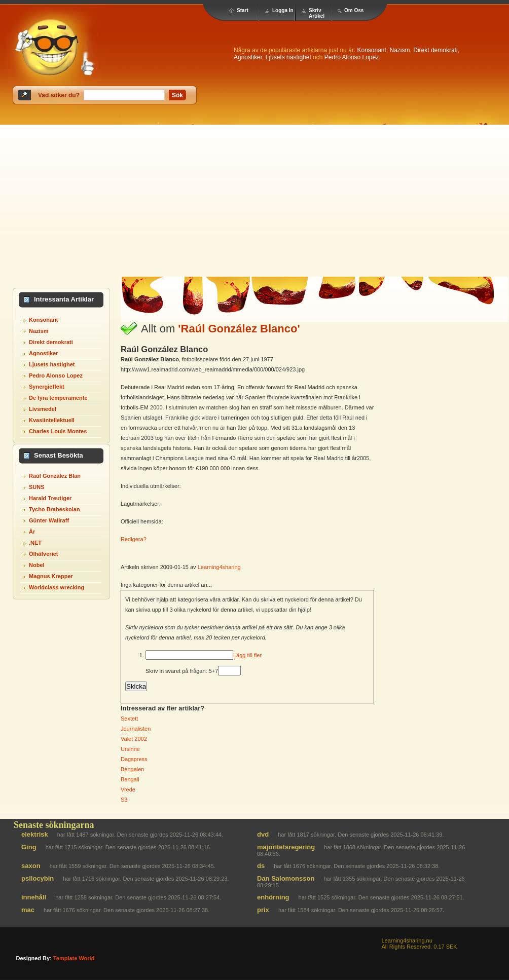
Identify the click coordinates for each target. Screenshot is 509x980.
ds (261, 866)
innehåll (34, 897)
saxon (31, 866)
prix (263, 910)
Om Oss (354, 10)
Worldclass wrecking (57, 587)
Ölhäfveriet (43, 554)
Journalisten (136, 729)
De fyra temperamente (58, 398)
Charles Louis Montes (58, 431)
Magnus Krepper (51, 576)
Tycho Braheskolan (54, 509)
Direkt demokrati (435, 50)
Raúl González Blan (55, 476)
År (32, 532)
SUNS (37, 487)
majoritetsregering (286, 847)
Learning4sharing (219, 567)
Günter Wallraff (49, 520)
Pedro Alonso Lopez (352, 57)
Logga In (283, 10)
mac (28, 910)
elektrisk (35, 834)
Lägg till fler (247, 655)
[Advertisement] (255, 201)
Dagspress (134, 759)
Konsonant (371, 50)
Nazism (400, 50)
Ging (29, 847)
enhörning (273, 897)
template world (74, 958)
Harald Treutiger (50, 498)
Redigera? (134, 539)
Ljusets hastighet (288, 57)
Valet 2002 (134, 739)
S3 (124, 800)
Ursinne (130, 749)
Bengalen (133, 769)
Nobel (37, 565)
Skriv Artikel (317, 13)
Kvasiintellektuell (52, 420)
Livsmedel (43, 409)
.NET (35, 543)
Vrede (128, 789)
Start (243, 10)
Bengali (130, 779)
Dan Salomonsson (286, 878)
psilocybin (38, 878)
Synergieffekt (47, 387)
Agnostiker (248, 57)
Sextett (129, 719)
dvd (263, 834)
